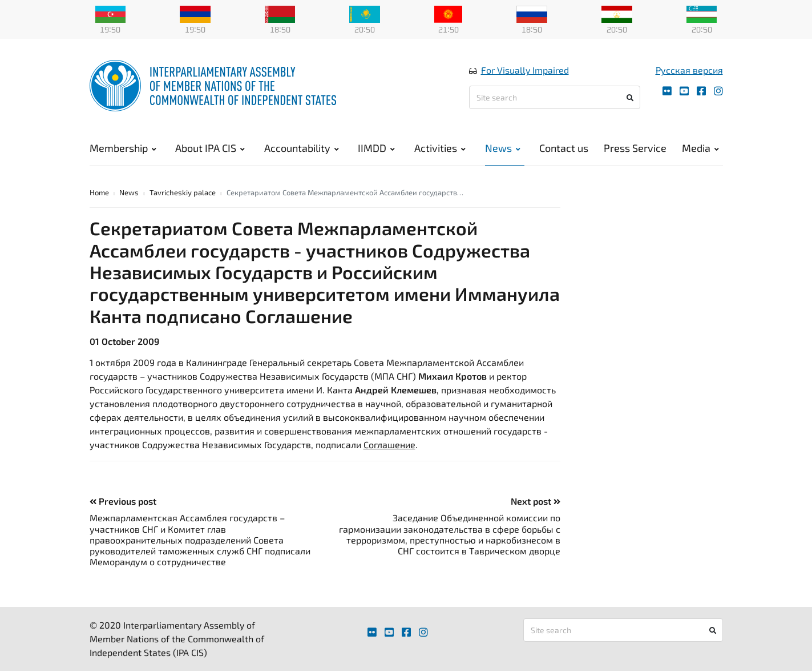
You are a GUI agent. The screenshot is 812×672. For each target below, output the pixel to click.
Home (99, 193)
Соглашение (389, 446)
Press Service (635, 148)
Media (700, 148)
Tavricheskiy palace (183, 193)
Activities (440, 148)
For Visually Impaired (525, 71)
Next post (536, 502)
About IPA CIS (210, 148)
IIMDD (376, 148)
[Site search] (555, 98)
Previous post (123, 502)
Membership (123, 148)
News (503, 148)
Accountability (302, 148)
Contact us (564, 148)
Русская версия (689, 71)
